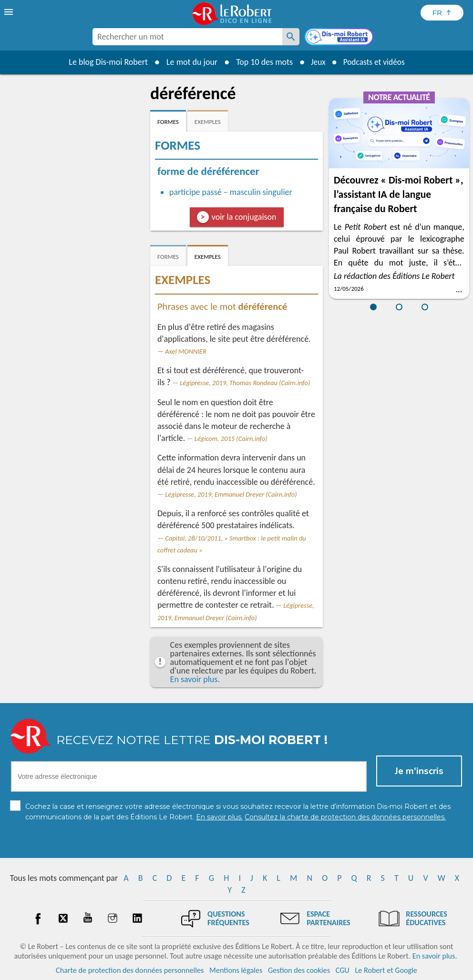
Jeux (317, 62)
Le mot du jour (190, 62)
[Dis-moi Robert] (340, 38)
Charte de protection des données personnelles (130, 970)
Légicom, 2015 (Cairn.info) (231, 439)
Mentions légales (236, 970)
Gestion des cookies (299, 970)
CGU (343, 970)
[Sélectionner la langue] (442, 13)
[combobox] (187, 37)
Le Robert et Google (386, 970)
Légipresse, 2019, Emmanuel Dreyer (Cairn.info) (231, 494)
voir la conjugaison (244, 217)
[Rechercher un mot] (291, 37)
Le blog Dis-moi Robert (106, 62)
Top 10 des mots (262, 62)
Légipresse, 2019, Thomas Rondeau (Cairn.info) (245, 383)
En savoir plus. (195, 679)
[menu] (10, 12)
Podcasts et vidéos (375, 62)
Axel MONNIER (185, 351)
